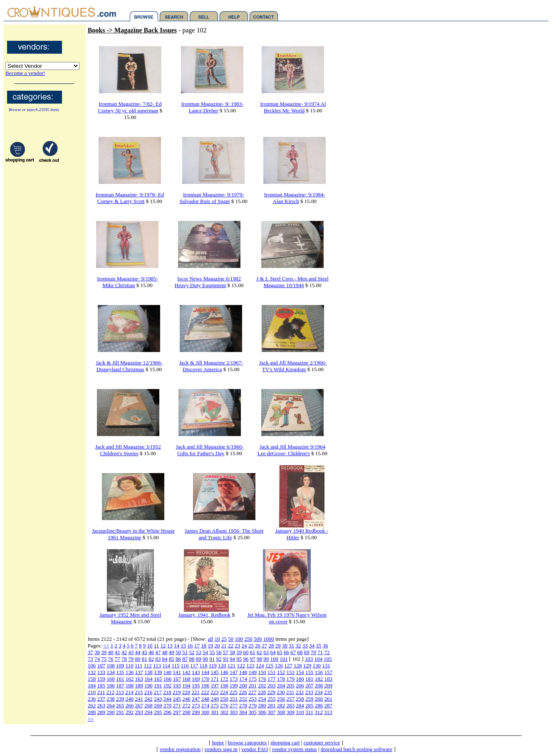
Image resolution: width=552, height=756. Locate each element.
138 (149, 672)
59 (239, 652)
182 (319, 679)
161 (120, 679)
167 (177, 679)
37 (90, 652)
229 (271, 692)
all (210, 639)
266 (130, 705)
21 (224, 646)
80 (137, 659)
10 (217, 639)
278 (243, 705)
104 (319, 659)
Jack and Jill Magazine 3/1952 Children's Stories (128, 450)
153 (290, 672)
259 (309, 699)
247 (196, 699)
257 (290, 699)
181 (309, 679)
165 (158, 679)
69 (307, 652)
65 (280, 652)
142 (186, 672)
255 (272, 699)
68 (300, 652)
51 (185, 652)
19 (210, 646)
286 (319, 705)
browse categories (248, 742)
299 (196, 712)
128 (298, 666)
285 (309, 705)
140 (168, 672)
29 (278, 646)
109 (120, 666)
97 (253, 659)
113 (157, 666)
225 (233, 692)
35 (318, 646)
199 (234, 685)
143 (196, 672)
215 (139, 692)
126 (279, 666)
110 (130, 666)
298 (186, 712)
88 (192, 659)
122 (241, 666)
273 (196, 705)
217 (158, 692)
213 (120, 692)
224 (224, 692)
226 (243, 692)
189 (139, 685)
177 (272, 679)
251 (234, 699)
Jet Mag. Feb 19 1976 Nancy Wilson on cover (287, 618)
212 (111, 692)
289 (101, 712)
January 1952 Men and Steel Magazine (130, 618)
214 (129, 692)
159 (101, 679)
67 (293, 652)
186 (111, 685)
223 (215, 692)
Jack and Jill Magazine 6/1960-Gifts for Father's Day (210, 450)
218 (167, 692)
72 (327, 652)
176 (262, 679)
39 (104, 652)
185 (101, 685)
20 (217, 646)
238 (111, 699)
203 (272, 685)
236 (92, 699)
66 (286, 652)
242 (149, 699)
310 (300, 712)
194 (186, 685)
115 (176, 666)
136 (130, 672)
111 (139, 666)
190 (149, 685)
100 (239, 639)
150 (262, 672)
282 (281, 705)
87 (185, 659)
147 (234, 672)
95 (239, 659)
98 (259, 659)
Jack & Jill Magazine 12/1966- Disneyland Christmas (129, 366)
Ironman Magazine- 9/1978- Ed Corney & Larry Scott (130, 198)
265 (120, 705)
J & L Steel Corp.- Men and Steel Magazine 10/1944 (292, 282)
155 (309, 672)
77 (118, 659)
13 (170, 646)
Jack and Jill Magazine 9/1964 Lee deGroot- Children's (291, 450)
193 (177, 685)
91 (212, 659)
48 (165, 652)
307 (272, 712)
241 (139, 699)
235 (328, 692)
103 (309, 659)
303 (234, 712)
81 (145, 659)
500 (258, 639)
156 (319, 672)
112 (148, 666)
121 (232, 666)
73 (90, 659)
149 (252, 672)
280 (262, 705)
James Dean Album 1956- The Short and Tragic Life (224, 534)
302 (224, 712)
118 (203, 666)
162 (130, 679)
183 (328, 679)
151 (272, 672)
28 (271, 646)
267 (139, 705)
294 (149, 712)
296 (168, 712)
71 (320, 652)
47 (158, 652)
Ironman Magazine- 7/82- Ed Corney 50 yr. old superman (130, 107)
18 (204, 646)
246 (186, 699)
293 (139, 712)
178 (281, 679)
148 (243, 672)
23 (237, 646)
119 (213, 666)
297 (177, 712)
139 (158, 672)
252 (243, 699)
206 (300, 685)
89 (199, 659)
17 (197, 646)
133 (101, 672)
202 (262, 685)
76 (110, 659)
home (218, 742)
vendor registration (180, 749)
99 (266, 659)
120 (222, 666)
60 (246, 652)
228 (262, 692)
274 (205, 705)
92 (219, 659)
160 (111, 679)
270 (168, 705)
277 (234, 705)
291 (120, 712)
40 (110, 652)
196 (205, 685)
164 (149, 679)
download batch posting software (356, 749)
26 (258, 646)
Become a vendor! (25, 73)
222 (205, 692)
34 (312, 646)
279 (252, 705)
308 (281, 712)
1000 (269, 639)
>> (91, 719)
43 (131, 652)
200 (243, 685)
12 (163, 646)
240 (130, 699)
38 (97, 652)
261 (328, 699)
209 (328, 685)
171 (215, 679)
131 (326, 666)
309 (290, 712)
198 (224, 685)
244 (168, 699)
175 (252, 679)
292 (130, 712)
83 (158, 659)
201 (252, 685)
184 (92, 685)
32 (298, 646)
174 (243, 679)
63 (266, 652)
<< (106, 646)
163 (139, 679)
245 (177, 699)
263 (101, 705)
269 (158, 705)
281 (272, 705)
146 (224, 672)
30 (285, 646)
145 (215, 672)
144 (205, 672)
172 (224, 679)
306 (262, 712)
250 (248, 639)
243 (158, 699)
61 (253, 652)
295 (158, 712)
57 (226, 652)
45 (145, 652)
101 (284, 659)
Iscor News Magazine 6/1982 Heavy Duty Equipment (208, 282)
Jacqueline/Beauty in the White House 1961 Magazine (133, 534)
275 (215, 705)
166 (168, 679)
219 (177, 692)
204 (281, 685)
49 (172, 652)
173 (234, 679)
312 (319, 712)
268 (149, 705)
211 (101, 692)
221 (196, 692)
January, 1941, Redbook (205, 615)
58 (232, 652)
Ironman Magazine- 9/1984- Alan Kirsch (295, 198)
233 (309, 692)
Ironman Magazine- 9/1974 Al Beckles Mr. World (293, 107)
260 (319, 699)
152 (281, 672)
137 (139, 672)
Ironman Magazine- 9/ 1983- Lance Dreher (213, 107)
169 (196, 679)
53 (199, 652)
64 (273, 652)
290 (111, 712)
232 (300, 692)
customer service (322, 742)
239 (120, 699)
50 (231, 639)
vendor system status (295, 749)
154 (300, 672)
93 (226, 659)
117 (194, 666)
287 (328, 705)
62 (259, 652)
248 (205, 699)
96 (246, 659)
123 (250, 666)
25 (224, 639)
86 (178, 659)
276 (224, 705)
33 (305, 646)
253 (252, 699)
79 (131, 659)
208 (319, 685)
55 (212, 652)
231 (290, 692)
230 (281, 692)
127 (288, 666)
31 (291, 646)
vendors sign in (221, 749)
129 (307, 666)
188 (130, 685)
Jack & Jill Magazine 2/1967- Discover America (211, 366)
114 (166, 666)
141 (177, 672)
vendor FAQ (255, 749)
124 (260, 666)
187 (120, 685)
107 (101, 666)
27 (264, 646)
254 (262, 699)
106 (92, 666)
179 (290, 679)
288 (92, 712)
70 (313, 652)
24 (244, 646)
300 (205, 712)
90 (205, 659)
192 (168, 685)
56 (219, 652)
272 (186, 705)
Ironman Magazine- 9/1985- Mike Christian (127, 282)
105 (328, 659)
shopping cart (285, 742)
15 (183, 646)
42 (124, 652)
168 (186, 679)
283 (290, 705)
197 (215, 685)
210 (92, 692)
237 (101, 699)
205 (290, 685)
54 (205, 652)
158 (92, 679)
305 (252, 712)
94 (232, 659)
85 (172, 659)
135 (120, 672)
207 (309, 685)
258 (300, 699)
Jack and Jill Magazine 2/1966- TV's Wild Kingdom (293, 366)
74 (97, 659)
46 (151, 652)
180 (300, 679)
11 (157, 646)
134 (111, 672)
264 (111, 705)
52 (192, 652)
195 (196, 685)
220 (186, 692)
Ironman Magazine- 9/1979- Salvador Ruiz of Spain (212, 198)
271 (177, 705)
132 (92, 672)
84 (165, 659)
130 (317, 666)
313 (328, 712)
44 (137, 652)
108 (111, 666)
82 (151, 659)
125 (270, 666)
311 (309, 712)
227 (252, 692)
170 (205, 679)
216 (149, 692)
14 (177, 646)
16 (190, 646)
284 (300, 705)
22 (231, 646)
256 (281, 699)
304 (243, 712)
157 (328, 672)
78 (124, 659)
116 (185, 666)
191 (158, 685)
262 (92, 705)
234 (319, 692)
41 (118, 652)
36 (326, 646)
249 (215, 699)
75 (104, 659)
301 (215, 712)
